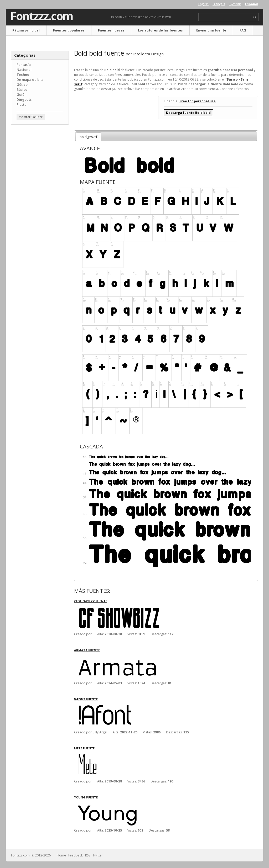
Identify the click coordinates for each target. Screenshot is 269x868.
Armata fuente (87, 650)
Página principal (26, 30)
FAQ (243, 30)
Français (219, 4)
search (255, 17)
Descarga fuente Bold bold (188, 113)
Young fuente (86, 797)
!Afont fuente (86, 699)
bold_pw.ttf (88, 137)
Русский (235, 4)
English (203, 4)
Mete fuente (84, 748)
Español (252, 4)
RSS (88, 855)
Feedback (76, 855)
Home (61, 855)
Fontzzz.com (42, 16)
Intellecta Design (148, 54)
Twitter (98, 855)
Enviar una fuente (211, 30)
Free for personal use (198, 101)
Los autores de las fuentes (160, 30)
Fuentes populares (69, 30)
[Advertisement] (40, 213)
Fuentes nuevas (111, 30)
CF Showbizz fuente (91, 601)
